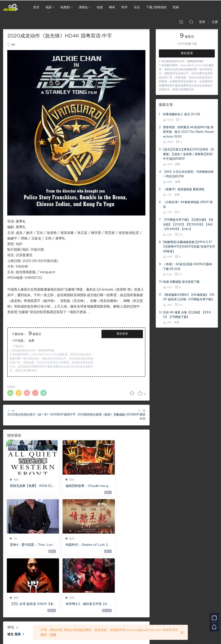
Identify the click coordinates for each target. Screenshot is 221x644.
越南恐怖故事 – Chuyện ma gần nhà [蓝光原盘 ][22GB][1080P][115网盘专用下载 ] (76, 486)
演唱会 (83, 7)
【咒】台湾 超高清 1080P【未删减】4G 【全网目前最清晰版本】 (76, 546)
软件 (124, 7)
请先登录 (122, 334)
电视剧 (65, 7)
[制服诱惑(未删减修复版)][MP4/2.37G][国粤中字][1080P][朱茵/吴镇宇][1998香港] (189, 247)
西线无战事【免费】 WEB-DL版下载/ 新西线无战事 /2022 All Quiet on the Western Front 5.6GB (29, 486)
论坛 (137, 7)
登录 (18, 576)
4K (13, 45)
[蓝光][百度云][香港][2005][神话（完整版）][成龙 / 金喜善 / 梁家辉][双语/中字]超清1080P (188, 154)
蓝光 (64, 480)
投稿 (176, 7)
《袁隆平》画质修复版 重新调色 (184, 189)
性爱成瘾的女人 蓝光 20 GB (182, 114)
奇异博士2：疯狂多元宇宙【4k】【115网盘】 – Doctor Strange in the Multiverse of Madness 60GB (124, 546)
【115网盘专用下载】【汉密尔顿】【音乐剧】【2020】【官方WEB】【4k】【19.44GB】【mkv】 (188, 224)
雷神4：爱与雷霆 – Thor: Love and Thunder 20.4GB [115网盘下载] (124, 486)
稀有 (112, 7)
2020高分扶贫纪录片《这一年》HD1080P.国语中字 (41, 415)
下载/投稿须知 (156, 7)
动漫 (100, 7)
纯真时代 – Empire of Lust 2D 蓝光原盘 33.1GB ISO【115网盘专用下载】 (29, 546)
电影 (49, 7)
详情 (53, 635)
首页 (36, 7)
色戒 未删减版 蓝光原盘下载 (181, 282)
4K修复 (10, 7)
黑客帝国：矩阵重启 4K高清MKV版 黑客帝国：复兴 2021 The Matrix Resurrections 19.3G (189, 132)
